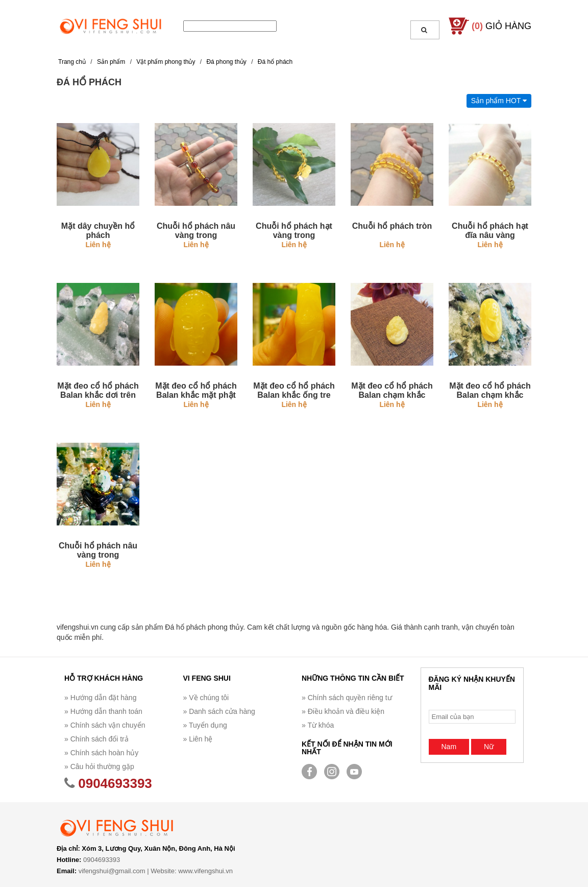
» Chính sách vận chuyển (105, 725)
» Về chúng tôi (206, 698)
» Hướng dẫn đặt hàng (100, 698)
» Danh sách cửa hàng (219, 711)
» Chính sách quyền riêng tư (347, 698)
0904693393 (108, 783)
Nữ (489, 747)
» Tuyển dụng (205, 725)
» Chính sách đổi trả (96, 739)
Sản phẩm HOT (499, 101)
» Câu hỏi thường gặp (99, 766)
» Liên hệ (198, 739)
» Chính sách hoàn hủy (101, 753)
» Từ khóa (318, 725)
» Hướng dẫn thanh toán (103, 711)
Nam (449, 747)
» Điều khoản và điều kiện (343, 711)
